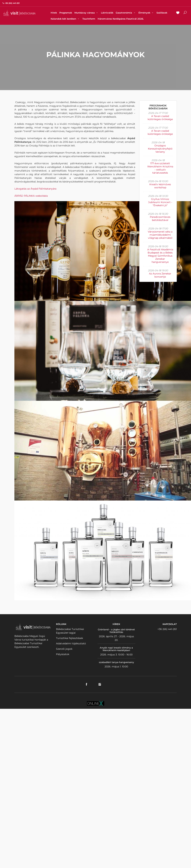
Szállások (162, 13)
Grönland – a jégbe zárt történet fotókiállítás (116, 631)
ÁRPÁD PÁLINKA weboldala (31, 196)
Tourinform (89, 19)
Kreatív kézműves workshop (160, 186)
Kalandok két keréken (65, 19)
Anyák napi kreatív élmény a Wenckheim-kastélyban (116, 649)
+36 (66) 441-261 (167, 629)
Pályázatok (63, 654)
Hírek (54, 13)
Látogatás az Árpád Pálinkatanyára (35, 189)
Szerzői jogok (64, 649)
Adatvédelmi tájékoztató (71, 643)
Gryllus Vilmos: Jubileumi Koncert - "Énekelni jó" (160, 202)
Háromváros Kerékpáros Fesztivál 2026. (121, 19)
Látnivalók (107, 13)
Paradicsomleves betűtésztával (160, 218)
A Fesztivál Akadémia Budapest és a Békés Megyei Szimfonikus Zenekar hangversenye (160, 256)
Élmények (146, 13)
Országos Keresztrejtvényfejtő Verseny (160, 149)
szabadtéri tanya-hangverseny (116, 662)
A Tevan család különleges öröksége (160, 118)
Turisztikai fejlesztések (69, 638)
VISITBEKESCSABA (19, 13)
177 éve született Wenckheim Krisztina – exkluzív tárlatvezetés (160, 168)
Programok (66, 13)
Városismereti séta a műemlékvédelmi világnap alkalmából (160, 235)
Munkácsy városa (86, 13)
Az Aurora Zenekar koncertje (160, 275)
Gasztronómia (126, 13)
